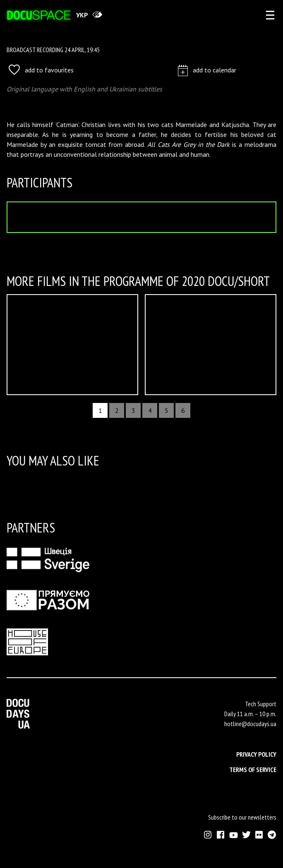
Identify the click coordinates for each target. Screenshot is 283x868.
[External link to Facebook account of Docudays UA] (221, 835)
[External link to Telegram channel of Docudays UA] (272, 835)
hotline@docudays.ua (250, 724)
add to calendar (207, 70)
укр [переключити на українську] (82, 15)
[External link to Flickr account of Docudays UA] (259, 835)
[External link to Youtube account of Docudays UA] (234, 835)
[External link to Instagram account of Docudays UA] (208, 835)
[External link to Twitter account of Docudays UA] (246, 835)
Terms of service (253, 770)
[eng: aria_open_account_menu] (270, 15)
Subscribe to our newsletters (242, 817)
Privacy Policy (256, 754)
